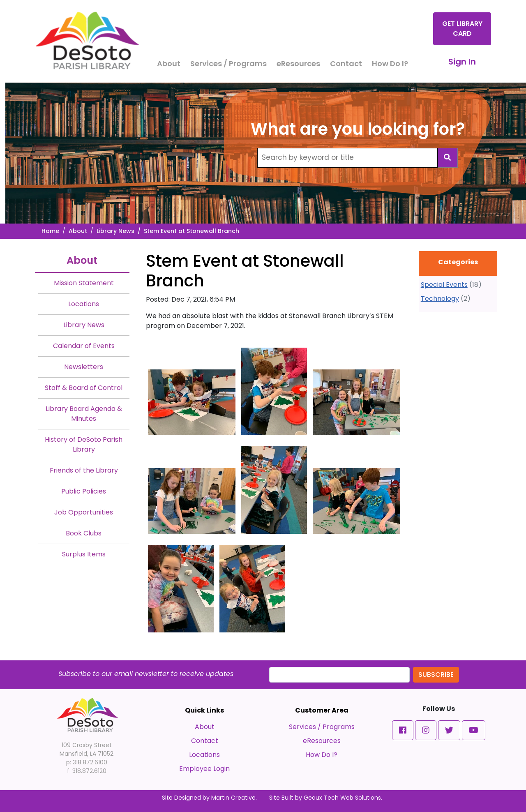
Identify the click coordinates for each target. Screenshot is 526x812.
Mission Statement (84, 283)
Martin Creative (233, 798)
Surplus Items (84, 554)
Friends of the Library (84, 470)
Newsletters (84, 367)
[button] (403, 730)
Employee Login (204, 769)
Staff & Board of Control (84, 388)
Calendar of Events (84, 346)
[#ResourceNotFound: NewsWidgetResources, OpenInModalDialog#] (192, 402)
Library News (115, 231)
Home (50, 231)
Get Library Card (462, 29)
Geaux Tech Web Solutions (342, 798)
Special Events (444, 285)
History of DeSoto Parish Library (84, 444)
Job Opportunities (84, 512)
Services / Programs (228, 63)
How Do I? (390, 63)
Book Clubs (84, 533)
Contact (346, 63)
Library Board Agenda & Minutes (84, 414)
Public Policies (84, 491)
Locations (84, 304)
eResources (298, 63)
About (169, 63)
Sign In (462, 62)
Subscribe (436, 675)
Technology (440, 299)
